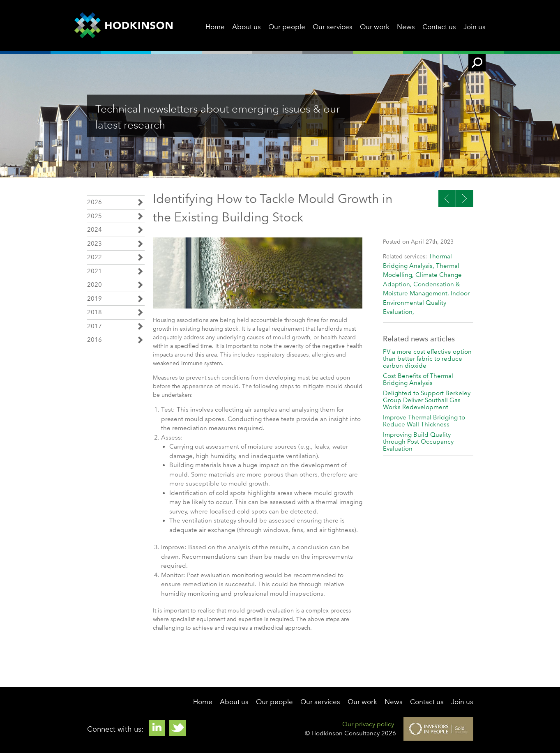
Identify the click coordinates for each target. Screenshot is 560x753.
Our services (333, 27)
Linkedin (157, 728)
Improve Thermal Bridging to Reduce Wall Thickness (424, 421)
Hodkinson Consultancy (123, 25)
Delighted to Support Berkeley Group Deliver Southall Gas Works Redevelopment (427, 400)
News (406, 27)
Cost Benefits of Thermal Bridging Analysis (418, 379)
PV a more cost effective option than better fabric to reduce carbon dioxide (427, 359)
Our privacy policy (368, 724)
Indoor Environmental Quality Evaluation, (426, 303)
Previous (465, 198)
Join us (475, 27)
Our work (375, 27)
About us (247, 27)
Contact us (439, 27)
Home (215, 27)
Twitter (177, 728)
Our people (287, 27)
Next (447, 198)
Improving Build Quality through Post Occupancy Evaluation (418, 442)
